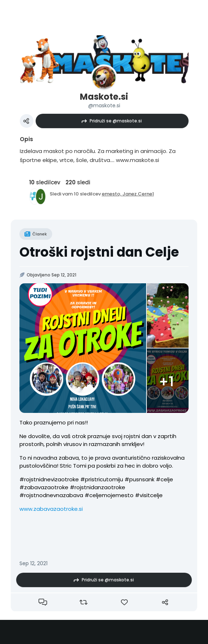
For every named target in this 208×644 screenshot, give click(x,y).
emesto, (112, 194)
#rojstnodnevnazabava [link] (51, 495)
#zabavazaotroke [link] (44, 487)
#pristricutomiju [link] (102, 479)
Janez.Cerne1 (138, 194)
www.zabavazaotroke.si (51, 509)
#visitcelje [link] (149, 495)
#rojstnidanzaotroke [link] (98, 487)
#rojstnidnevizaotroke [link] (49, 479)
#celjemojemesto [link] (109, 495)
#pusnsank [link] (139, 479)
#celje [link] (164, 479)
